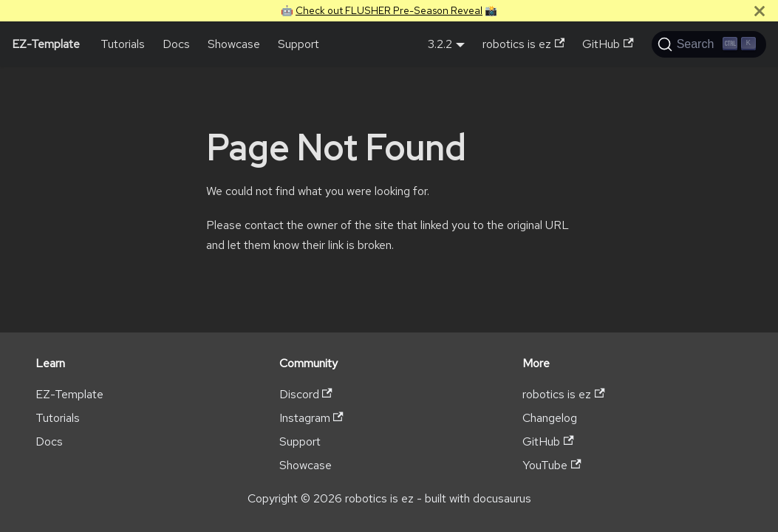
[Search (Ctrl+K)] (709, 44)
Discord (306, 394)
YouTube (552, 465)
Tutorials (123, 44)
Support (298, 44)
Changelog (550, 418)
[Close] (760, 11)
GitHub (608, 44)
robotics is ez (523, 44)
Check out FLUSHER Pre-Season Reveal (389, 10)
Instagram (311, 418)
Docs (176, 44)
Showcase (234, 44)
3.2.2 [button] (440, 44)
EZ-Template (69, 394)
